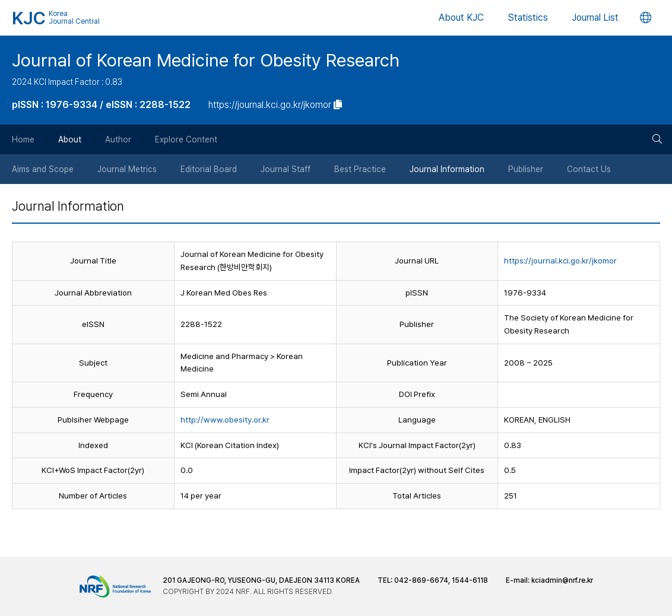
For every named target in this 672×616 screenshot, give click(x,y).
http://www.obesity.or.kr (225, 420)
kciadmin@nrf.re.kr (562, 580)
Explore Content (186, 139)
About (70, 139)
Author (118, 139)
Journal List (595, 18)
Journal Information (447, 169)
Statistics (528, 18)
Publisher (526, 169)
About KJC (461, 18)
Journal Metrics (127, 169)
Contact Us (589, 169)
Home (23, 139)
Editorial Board (209, 169)
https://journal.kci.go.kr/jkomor (560, 261)
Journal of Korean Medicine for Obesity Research (206, 60)
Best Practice (360, 169)
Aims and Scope (43, 169)
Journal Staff (286, 169)
